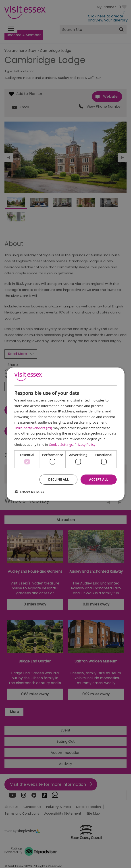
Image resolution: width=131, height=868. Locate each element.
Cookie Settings (61, 444)
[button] (29, 492)
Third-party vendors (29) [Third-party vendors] (33, 428)
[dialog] (65, 434)
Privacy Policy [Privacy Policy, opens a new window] (85, 444)
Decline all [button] (58, 479)
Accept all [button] (99, 479)
